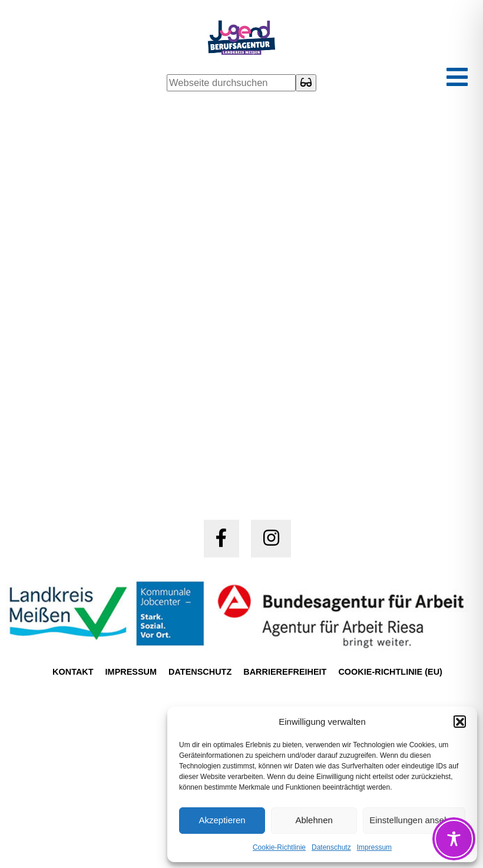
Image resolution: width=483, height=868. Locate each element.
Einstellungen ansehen (414, 820)
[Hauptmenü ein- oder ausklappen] (457, 78)
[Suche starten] (306, 83)
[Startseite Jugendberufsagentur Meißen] (242, 40)
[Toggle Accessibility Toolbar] (454, 839)
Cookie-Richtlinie (279, 847)
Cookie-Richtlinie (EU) (390, 672)
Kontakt (73, 672)
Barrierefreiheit (285, 672)
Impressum (374, 847)
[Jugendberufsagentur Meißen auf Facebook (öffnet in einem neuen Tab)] (221, 539)
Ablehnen (314, 820)
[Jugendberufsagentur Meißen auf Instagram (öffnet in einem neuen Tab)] (271, 539)
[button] (459, 721)
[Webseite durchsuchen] (231, 83)
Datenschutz (331, 847)
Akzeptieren (222, 820)
